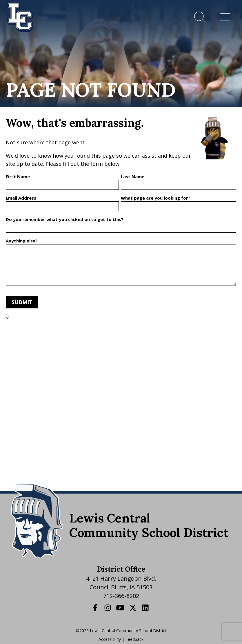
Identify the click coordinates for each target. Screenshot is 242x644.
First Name (18, 176)
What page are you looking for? (156, 198)
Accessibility (110, 639)
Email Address (21, 198)
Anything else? (22, 241)
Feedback (134, 639)
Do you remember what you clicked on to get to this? (65, 219)
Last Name (133, 176)
